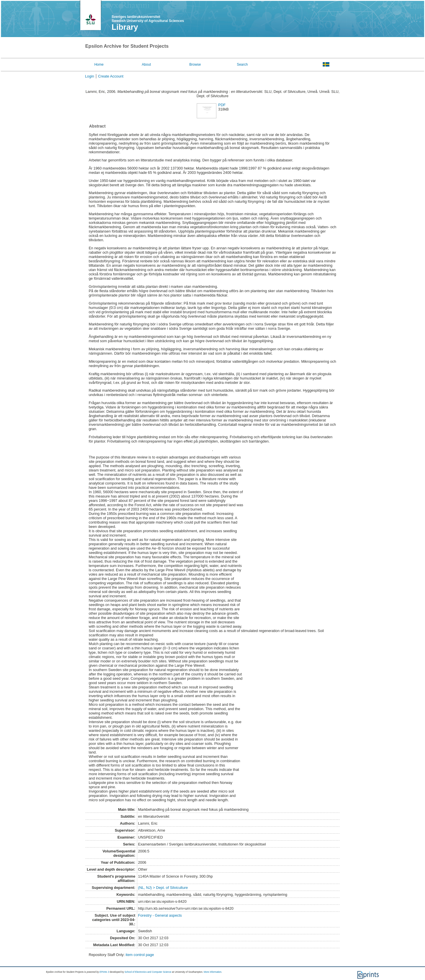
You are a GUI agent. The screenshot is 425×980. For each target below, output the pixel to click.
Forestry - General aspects (160, 915)
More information (212, 972)
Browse (195, 65)
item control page (140, 955)
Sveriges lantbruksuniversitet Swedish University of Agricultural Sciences (148, 19)
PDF (222, 105)
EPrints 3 (104, 972)
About (146, 65)
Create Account (111, 76)
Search (242, 65)
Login (89, 76)
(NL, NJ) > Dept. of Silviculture (163, 888)
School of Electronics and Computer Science (148, 972)
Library (125, 27)
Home (99, 65)
